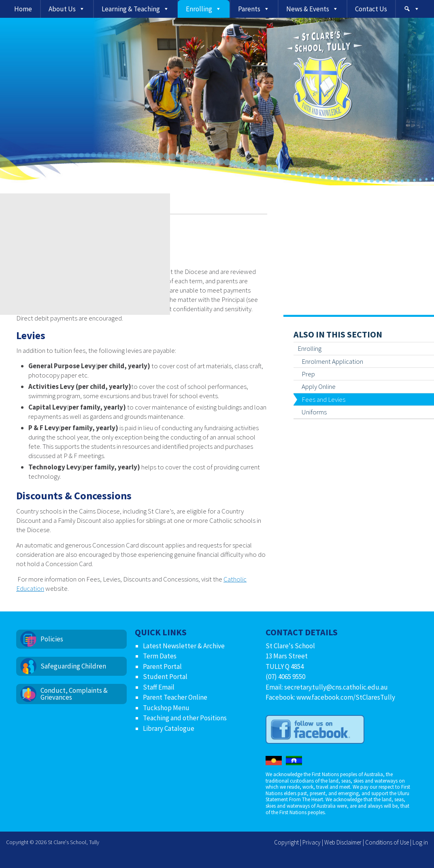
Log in (420, 842)
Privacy (312, 842)
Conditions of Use (387, 842)
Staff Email (159, 687)
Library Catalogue (169, 728)
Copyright (286, 842)
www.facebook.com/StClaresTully (346, 697)
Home (23, 9)
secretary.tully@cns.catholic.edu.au (336, 687)
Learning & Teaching (131, 9)
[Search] (412, 9)
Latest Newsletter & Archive (184, 646)
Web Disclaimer (343, 842)
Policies (52, 639)
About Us (62, 9)
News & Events (308, 9)
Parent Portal (162, 666)
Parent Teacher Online (175, 697)
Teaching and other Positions (185, 718)
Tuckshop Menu (166, 708)
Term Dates (160, 656)
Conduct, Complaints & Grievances (74, 694)
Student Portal (165, 677)
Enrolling (199, 9)
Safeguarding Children (73, 666)
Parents (249, 9)
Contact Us (371, 9)
